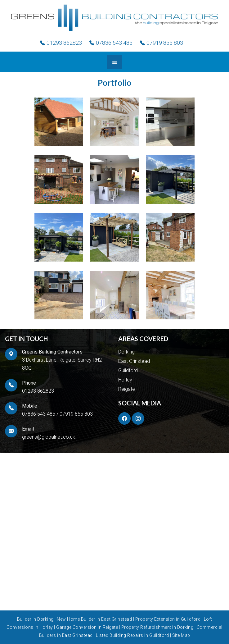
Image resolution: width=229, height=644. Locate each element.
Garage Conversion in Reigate (88, 627)
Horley (125, 380)
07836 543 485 (39, 414)
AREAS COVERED (143, 339)
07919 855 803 (76, 414)
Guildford (128, 370)
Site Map (181, 635)
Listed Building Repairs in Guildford (133, 635)
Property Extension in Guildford (168, 619)
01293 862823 (38, 391)
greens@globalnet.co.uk (49, 437)
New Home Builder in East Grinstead (95, 619)
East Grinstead (134, 361)
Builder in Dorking (36, 619)
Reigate (127, 389)
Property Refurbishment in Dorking (158, 627)
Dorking (126, 352)
